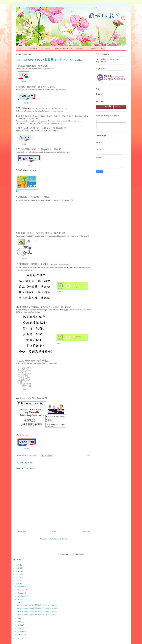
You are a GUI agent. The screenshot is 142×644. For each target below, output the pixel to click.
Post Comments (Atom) (59, 539)
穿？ (27, 103)
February (21, 631)
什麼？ (26, 144)
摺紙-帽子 (25, 259)
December (22, 587)
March (20, 628)
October (21, 593)
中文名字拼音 (46, 48)
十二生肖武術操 (32, 48)
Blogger (81, 554)
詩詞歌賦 (93, 48)
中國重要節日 (81, 48)
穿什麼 (27, 449)
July (19, 602)
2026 (18, 565)
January (21, 634)
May (19, 622)
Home (20, 48)
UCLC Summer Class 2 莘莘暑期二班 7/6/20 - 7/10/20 (37, 615)
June (20, 619)
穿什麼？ (23, 82)
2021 (18, 581)
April (19, 625)
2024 (18, 571)
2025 (18, 568)
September (22, 596)
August (20, 599)
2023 (18, 574)
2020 (18, 584)
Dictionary (100, 94)
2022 (18, 578)
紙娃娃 (25, 390)
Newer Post (22, 532)
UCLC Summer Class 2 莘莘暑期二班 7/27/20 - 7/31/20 (37, 605)
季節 (17, 191)
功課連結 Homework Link (63, 48)
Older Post (86, 532)
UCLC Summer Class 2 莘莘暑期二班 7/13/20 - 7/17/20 (37, 612)
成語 (102, 48)
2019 (18, 638)
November (22, 590)
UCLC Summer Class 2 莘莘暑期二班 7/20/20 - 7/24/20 (37, 608)
